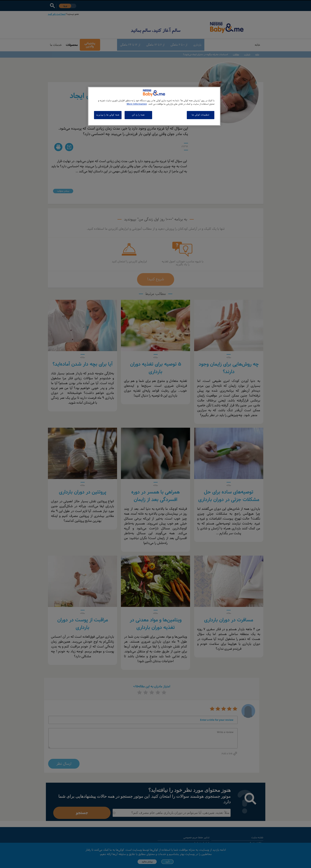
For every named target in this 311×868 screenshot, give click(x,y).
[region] (154, 106)
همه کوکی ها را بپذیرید (108, 115)
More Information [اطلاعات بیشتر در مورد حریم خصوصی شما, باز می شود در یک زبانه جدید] (137, 104)
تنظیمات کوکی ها (200, 115)
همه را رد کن (138, 115)
